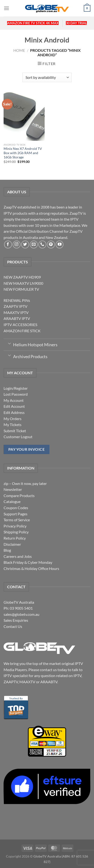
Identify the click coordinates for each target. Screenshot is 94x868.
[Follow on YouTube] (60, 244)
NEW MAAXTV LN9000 (23, 283)
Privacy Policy (15, 526)
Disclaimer (12, 544)
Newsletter (13, 489)
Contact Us (13, 626)
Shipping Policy (16, 532)
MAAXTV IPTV (16, 312)
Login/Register (16, 388)
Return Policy (15, 538)
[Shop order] (47, 77)
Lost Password (16, 394)
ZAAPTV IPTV (16, 306)
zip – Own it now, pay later (25, 483)
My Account (14, 400)
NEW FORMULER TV (21, 289)
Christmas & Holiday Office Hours (31, 568)
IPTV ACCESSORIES (20, 325)
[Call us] (42, 244)
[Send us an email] (34, 244)
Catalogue (12, 501)
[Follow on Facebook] (8, 244)
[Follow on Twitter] (25, 244)
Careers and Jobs (18, 556)
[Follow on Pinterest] (51, 244)
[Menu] (6, 8)
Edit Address (14, 412)
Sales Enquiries (16, 620)
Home (19, 50)
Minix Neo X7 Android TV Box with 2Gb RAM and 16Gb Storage (23, 153)
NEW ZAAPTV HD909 (22, 277)
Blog (7, 550)
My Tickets (13, 425)
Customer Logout (18, 437)
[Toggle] (9, 343)
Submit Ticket (15, 431)
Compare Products (19, 496)
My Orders (13, 419)
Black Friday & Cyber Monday (28, 562)
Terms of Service (17, 520)
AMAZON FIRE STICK (22, 331)
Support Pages (16, 514)
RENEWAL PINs (17, 300)
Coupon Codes (16, 508)
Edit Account (14, 406)
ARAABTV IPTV (17, 318)
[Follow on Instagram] (17, 244)
